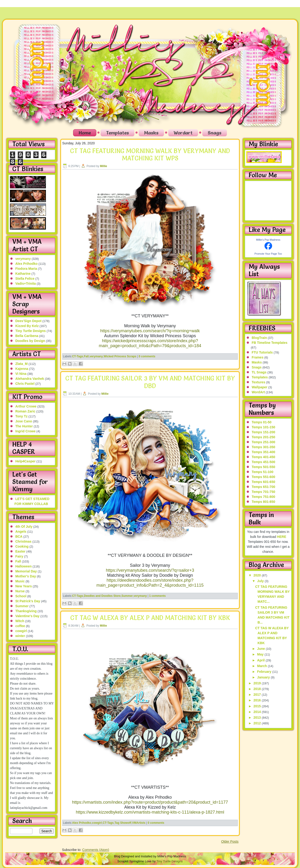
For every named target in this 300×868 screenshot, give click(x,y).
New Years (24, 586)
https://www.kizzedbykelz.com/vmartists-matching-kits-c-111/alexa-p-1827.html (150, 812)
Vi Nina (21, 374)
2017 (258, 695)
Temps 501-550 (263, 467)
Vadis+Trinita (26, 283)
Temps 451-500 (263, 462)
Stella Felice (25, 279)
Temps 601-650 (263, 482)
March (262, 666)
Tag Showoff (123, 823)
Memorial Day (26, 571)
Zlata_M (22, 364)
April (261, 660)
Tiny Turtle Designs (31, 331)
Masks (151, 133)
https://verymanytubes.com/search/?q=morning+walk (150, 331)
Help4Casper (26, 461)
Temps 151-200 (263, 432)
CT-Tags (78, 356)
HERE (282, 537)
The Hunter (24, 426)
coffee (20, 626)
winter (20, 636)
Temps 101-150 (263, 427)
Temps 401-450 (263, 457)
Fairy (19, 556)
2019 (258, 683)
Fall (18, 561)
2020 (258, 575)
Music (20, 581)
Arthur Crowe (26, 406)
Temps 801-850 (263, 502)
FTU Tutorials (262, 352)
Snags (215, 133)
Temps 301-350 (263, 447)
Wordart (183, 133)
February (265, 672)
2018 (258, 689)
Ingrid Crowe (26, 431)
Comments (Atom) (96, 850)
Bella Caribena (27, 336)
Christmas (23, 541)
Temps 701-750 (263, 492)
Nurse (20, 591)
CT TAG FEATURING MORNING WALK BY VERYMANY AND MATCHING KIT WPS (150, 155)
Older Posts (230, 841)
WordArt (258, 392)
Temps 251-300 (263, 442)
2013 (258, 717)
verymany (23, 259)
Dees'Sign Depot (29, 321)
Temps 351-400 (263, 452)
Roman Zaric (25, 411)
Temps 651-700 (263, 487)
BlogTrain (259, 338)
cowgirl (21, 631)
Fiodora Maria (26, 269)
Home (85, 133)
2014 (258, 712)
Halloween (24, 566)
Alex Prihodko (26, 264)
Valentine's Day (27, 616)
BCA (19, 536)
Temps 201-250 (263, 437)
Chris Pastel (25, 384)
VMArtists (139, 823)
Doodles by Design (30, 341)
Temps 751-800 (263, 497)
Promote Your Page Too (268, 254)
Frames (258, 357)
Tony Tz (22, 416)
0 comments (147, 356)
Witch (20, 621)
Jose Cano (24, 421)
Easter (20, 551)
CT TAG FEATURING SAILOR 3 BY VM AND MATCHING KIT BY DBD (150, 382)
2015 (258, 706)
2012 (258, 723)
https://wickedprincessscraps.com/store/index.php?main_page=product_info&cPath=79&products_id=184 (150, 343)
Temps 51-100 (263, 472)
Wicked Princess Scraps (120, 356)
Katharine (23, 274)
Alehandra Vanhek (30, 379)
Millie (104, 166)
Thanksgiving (26, 611)
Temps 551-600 (263, 477)
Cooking (22, 546)
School (21, 596)
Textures (258, 382)
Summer (22, 606)
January (264, 677)
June (262, 649)
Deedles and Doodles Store (102, 596)
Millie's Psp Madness (268, 240)
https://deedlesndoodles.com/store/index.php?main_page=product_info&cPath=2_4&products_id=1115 (150, 583)
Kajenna (22, 369)
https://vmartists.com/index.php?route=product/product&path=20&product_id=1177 (150, 802)
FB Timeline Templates (270, 343)
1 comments (157, 596)
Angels (21, 531)
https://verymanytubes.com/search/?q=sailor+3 (150, 570)
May (261, 654)
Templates (117, 133)
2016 (258, 700)
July (261, 581)
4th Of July (24, 527)
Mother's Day (26, 576)
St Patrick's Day (28, 601)
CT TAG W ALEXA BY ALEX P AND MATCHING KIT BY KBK (150, 618)
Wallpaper (260, 387)
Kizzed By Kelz (27, 326)
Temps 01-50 (262, 422)
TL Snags (259, 372)
